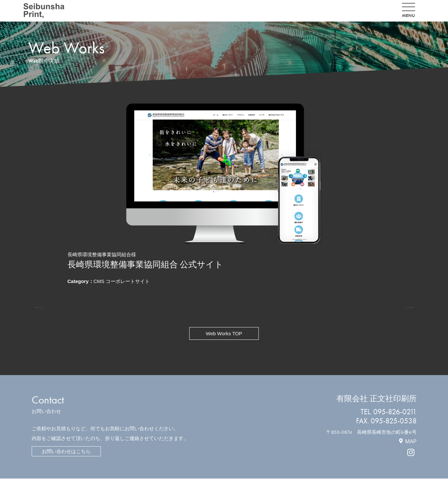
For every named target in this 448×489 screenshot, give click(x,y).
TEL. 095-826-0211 (389, 412)
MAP (411, 441)
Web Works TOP (224, 333)
